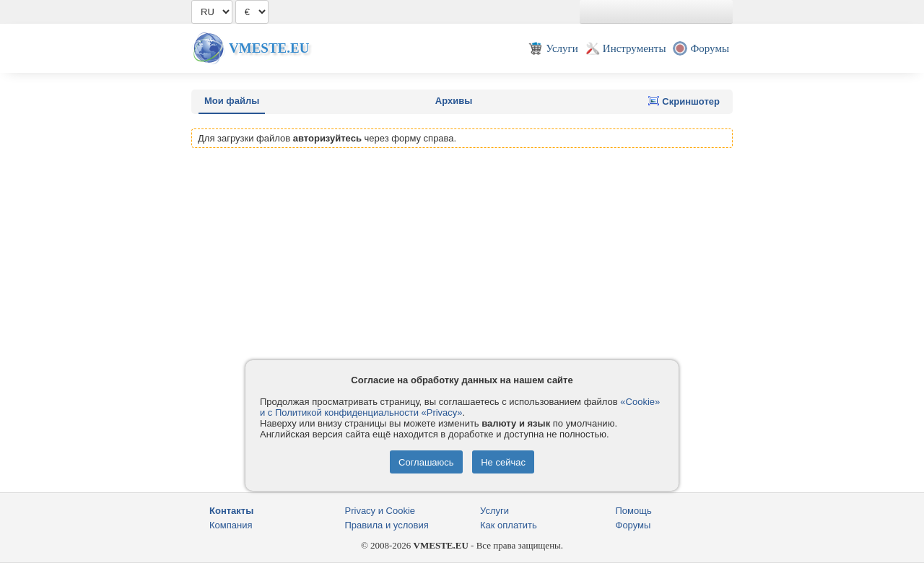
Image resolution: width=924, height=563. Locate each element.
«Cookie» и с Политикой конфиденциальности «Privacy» (460, 407)
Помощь (634, 511)
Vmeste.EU (269, 48)
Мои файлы (232, 101)
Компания (231, 525)
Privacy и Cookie (380, 511)
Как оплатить (509, 525)
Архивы (454, 101)
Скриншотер (684, 101)
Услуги (494, 511)
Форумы (633, 525)
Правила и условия (387, 525)
